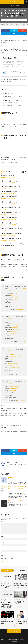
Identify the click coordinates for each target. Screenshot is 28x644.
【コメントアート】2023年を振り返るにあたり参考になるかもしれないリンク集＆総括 (7, 605)
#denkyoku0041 (13, 388)
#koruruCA (13, 354)
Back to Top (14, 632)
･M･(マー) (20, 20)
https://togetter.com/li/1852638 (8, 188)
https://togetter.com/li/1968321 (8, 230)
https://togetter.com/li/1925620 (8, 214)
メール (2, 542)
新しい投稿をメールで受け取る (8, 558)
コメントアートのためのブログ (18, 638)
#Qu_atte (13, 360)
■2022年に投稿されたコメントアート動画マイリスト (14, 97)
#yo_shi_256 (15, 297)
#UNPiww (11, 365)
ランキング (25, 6)
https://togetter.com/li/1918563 (8, 209)
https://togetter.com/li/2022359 (8, 235)
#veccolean (13, 390)
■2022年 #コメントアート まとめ (10, 100)
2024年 (8, 583)
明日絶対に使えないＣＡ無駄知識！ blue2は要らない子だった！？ (21, 586)
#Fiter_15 (16, 299)
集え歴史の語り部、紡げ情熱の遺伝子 (21, 602)
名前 (2, 536)
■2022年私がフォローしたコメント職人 (12, 105)
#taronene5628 (15, 386)
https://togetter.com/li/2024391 (8, 178)
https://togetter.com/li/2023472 (8, 240)
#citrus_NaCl (17, 329)
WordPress (14, 641)
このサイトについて (10, 6)
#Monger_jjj (14, 333)
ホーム (2, 6)
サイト (2, 548)
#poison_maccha (15, 303)
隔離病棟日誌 (11, 477)
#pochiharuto (12, 358)
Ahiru (23, 620)
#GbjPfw (12, 324)
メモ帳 (23, 582)
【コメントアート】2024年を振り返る (6, 586)
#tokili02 (12, 295)
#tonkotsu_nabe (16, 367)
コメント (3, 522)
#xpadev (11, 335)
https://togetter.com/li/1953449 (8, 225)
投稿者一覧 (18, 6)
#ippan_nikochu (18, 362)
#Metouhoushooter (21, 326)
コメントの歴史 (12, 20)
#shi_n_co (15, 294)
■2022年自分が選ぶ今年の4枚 (10, 103)
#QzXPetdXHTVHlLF (16, 356)
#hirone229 (13, 331)
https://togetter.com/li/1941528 (8, 220)
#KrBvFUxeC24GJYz (13, 364)
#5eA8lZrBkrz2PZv (14, 301)
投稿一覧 (22, 462)
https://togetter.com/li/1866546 (8, 193)
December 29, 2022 (22, 310)
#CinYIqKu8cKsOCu (19, 392)
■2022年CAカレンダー (8, 94)
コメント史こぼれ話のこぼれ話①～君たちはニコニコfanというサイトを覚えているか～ (18, 488)
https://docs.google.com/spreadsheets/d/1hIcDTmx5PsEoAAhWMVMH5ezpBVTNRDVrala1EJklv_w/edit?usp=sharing (14, 119)
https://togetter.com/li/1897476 (8, 204)
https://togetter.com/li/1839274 (8, 183)
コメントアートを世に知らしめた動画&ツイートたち (21, 623)
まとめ (24, 20)
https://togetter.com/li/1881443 (8, 199)
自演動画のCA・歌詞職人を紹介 (7, 622)
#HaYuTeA (11, 322)
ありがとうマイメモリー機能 (15, 501)
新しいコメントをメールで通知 (8, 555)
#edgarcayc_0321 (15, 328)
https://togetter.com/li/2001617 (8, 261)
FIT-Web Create (19, 640)
